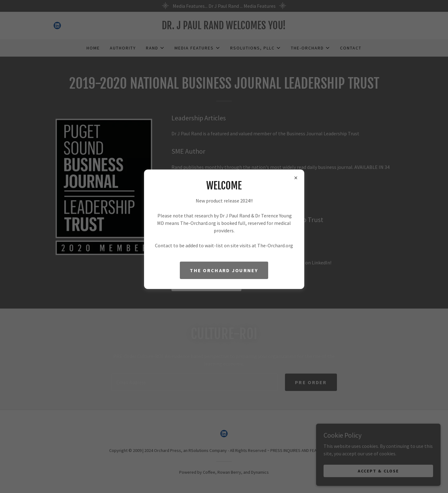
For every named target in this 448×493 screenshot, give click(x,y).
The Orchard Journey (224, 270)
